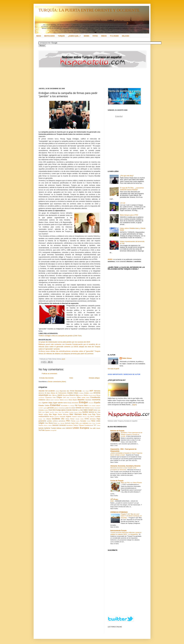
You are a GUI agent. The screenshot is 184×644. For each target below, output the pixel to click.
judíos (67, 412)
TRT (95, 425)
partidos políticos (52, 421)
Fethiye (72, 406)
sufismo (45, 425)
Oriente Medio (79, 419)
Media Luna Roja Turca (91, 414)
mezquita (62, 417)
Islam (86, 410)
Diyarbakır (88, 400)
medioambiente (44, 417)
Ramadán (83, 421)
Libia (99, 412)
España (97, 403)
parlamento (42, 421)
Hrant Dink (52, 410)
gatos (45, 408)
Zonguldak (54, 430)
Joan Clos (61, 412)
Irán (82, 410)
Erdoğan (84, 402)
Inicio (71, 378)
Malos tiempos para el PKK (129, 215)
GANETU (41, 408)
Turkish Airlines (56, 428)
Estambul (55, 405)
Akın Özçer (86, 391)
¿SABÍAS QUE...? (74, 36)
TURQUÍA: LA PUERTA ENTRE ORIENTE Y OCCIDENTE (89, 10)
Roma (51, 423)
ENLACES (125, 36)
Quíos (78, 421)
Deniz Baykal (73, 400)
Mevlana (57, 417)
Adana (57, 391)
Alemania (97, 391)
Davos (62, 400)
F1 (69, 406)
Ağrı (68, 391)
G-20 (90, 406)
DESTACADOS (49, 36)
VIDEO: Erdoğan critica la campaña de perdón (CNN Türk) (60, 336)
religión (41, 423)
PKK (68, 421)
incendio (69, 410)
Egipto (55, 403)
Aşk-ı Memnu (53, 395)
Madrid (41, 414)
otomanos (93, 419)
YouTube (42, 430)
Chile (54, 398)
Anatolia (70, 393)
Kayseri (76, 412)
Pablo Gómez (127, 358)
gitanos (56, 408)
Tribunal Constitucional (86, 425)
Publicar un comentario (49, 374)
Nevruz (92, 417)
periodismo (62, 421)
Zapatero (48, 430)
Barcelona (66, 395)
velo (94, 428)
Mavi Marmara (76, 414)
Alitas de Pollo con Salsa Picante (131, 483)
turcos (41, 428)
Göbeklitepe (62, 408)
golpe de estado (70, 408)
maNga (46, 414)
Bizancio (72, 395)
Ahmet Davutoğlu (76, 391)
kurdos (85, 412)
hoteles (46, 410)
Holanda (41, 410)
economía (96, 400)
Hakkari (87, 408)
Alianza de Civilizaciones (59, 393)
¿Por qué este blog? (127, 176)
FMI (76, 406)
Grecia (78, 408)
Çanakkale (41, 398)
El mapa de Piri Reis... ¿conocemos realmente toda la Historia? (132, 189)
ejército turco (62, 403)
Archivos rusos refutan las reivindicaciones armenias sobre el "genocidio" (66, 351)
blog (77, 395)
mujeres (69, 417)
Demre (66, 400)
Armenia (97, 393)
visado (98, 428)
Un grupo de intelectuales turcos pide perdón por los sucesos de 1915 (64, 342)
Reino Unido (96, 421)
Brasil (95, 395)
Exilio (112, 501)
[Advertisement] (89, 78)
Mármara (66, 414)
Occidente (56, 419)
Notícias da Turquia (117, 431)
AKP (91, 391)
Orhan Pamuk (70, 419)
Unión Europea (81, 428)
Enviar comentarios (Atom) (57, 382)
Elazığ (69, 403)
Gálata (94, 406)
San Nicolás (61, 423)
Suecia (41, 425)
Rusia (55, 423)
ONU (63, 419)
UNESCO (69, 428)
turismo (47, 428)
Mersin (52, 417)
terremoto (63, 425)
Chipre (59, 397)
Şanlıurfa (68, 423)
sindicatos (85, 423)
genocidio (51, 408)
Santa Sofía (75, 423)
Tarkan (50, 425)
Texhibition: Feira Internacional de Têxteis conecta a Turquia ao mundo (131, 434)
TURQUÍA (61, 36)
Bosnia (91, 395)
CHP (64, 398)
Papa (98, 419)
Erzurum (91, 403)
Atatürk (60, 395)
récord (89, 421)
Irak (79, 410)
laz (96, 412)
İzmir (40, 412)
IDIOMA (87, 36)
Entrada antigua (94, 378)
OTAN (87, 419)
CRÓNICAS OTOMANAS (119, 512)
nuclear (98, 417)
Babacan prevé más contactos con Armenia (55, 344)
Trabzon (76, 425)
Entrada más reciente (46, 378)
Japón (47, 412)
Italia (99, 410)
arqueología (43, 395)
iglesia (63, 410)
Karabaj (71, 412)
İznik (43, 412)
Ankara (76, 393)
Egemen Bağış (47, 403)
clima (79, 398)
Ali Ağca (47, 393)
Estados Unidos (44, 406)
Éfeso (40, 403)
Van (91, 428)
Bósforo (86, 395)
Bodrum (81, 395)
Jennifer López (54, 412)
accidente (51, 391)
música (80, 417)
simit (81, 423)
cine (68, 398)
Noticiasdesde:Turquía (118, 531)
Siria (90, 423)
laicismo (91, 412)
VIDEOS (104, 36)
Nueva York (42, 419)
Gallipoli (98, 406)
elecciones (75, 403)
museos (74, 417)
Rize (47, 423)
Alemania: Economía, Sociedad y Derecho (125, 466)
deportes (81, 400)
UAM (63, 428)
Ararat (91, 393)
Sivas (94, 423)
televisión (56, 425)
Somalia (98, 423)
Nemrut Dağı (86, 417)
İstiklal (95, 410)
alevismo (41, 393)
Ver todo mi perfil (113, 369)
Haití (83, 408)
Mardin (60, 414)
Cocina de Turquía (117, 481)
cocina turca (85, 398)
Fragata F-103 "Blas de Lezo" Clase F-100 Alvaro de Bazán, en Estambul (131, 516)
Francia (81, 406)
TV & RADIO (114, 36)
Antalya (86, 393)
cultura (48, 400)
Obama (49, 419)
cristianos (42, 400)
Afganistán (63, 391)
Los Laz (123, 203)
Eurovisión (64, 406)
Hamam (92, 408)
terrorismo (70, 425)
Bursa (98, 395)
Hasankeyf (97, 408)
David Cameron (55, 400)
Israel (91, 410)
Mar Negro (53, 414)
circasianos (73, 398)
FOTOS (95, 36)
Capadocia (48, 398)
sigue (134, 405)
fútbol (86, 406)
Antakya (81, 393)
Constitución (95, 397)
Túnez (98, 425)
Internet (75, 410)
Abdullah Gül (43, 391)
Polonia (73, 421)
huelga (58, 410)
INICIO (39, 36)
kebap (80, 412)
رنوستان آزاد (114, 499)
